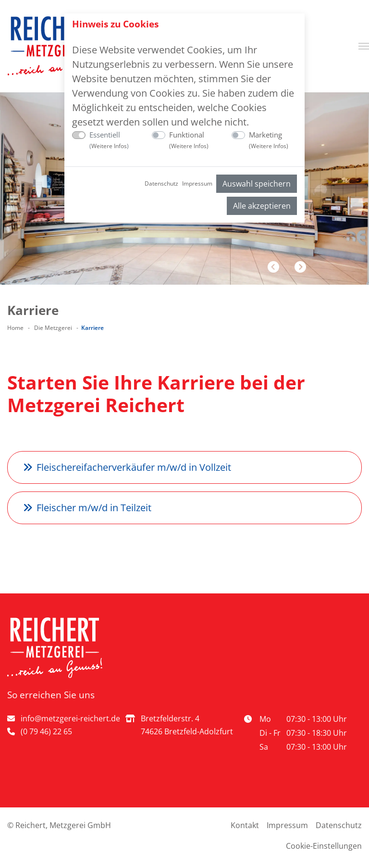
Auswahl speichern (257, 184)
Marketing (269, 140)
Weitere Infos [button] (109, 146)
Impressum (197, 183)
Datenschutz (161, 183)
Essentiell (109, 140)
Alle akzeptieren (262, 206)
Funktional (189, 140)
